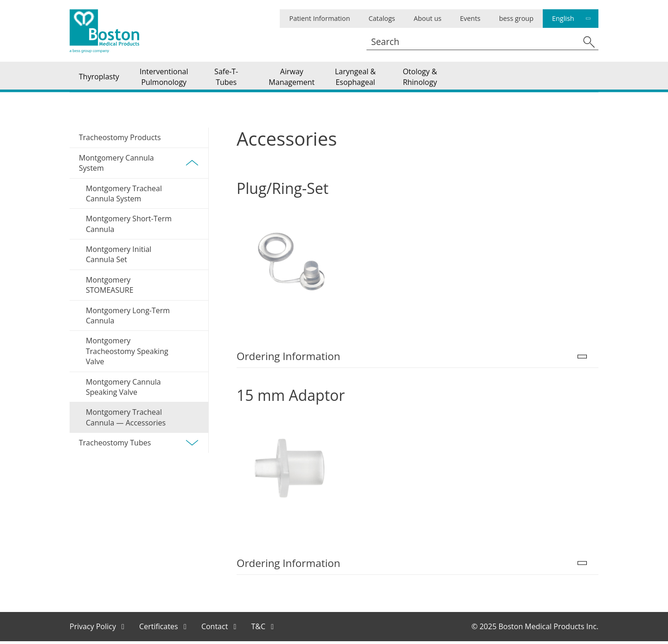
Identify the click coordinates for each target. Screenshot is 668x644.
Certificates (160, 629)
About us (428, 18)
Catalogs (382, 18)
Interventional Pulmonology (164, 78)
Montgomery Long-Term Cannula (128, 318)
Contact (216, 629)
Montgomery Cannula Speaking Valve (123, 389)
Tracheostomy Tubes (139, 445)
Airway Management (292, 78)
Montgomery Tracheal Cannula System (124, 196)
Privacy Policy (94, 629)
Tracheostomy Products (120, 140)
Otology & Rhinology (420, 78)
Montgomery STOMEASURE (110, 288)
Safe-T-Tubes (226, 78)
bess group (516, 18)
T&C (260, 629)
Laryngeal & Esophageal (355, 78)
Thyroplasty (99, 78)
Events (470, 18)
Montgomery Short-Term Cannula (129, 226)
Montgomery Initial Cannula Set (119, 257)
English (563, 18)
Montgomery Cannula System (139, 165)
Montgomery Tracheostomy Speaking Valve (127, 354)
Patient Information (319, 18)
